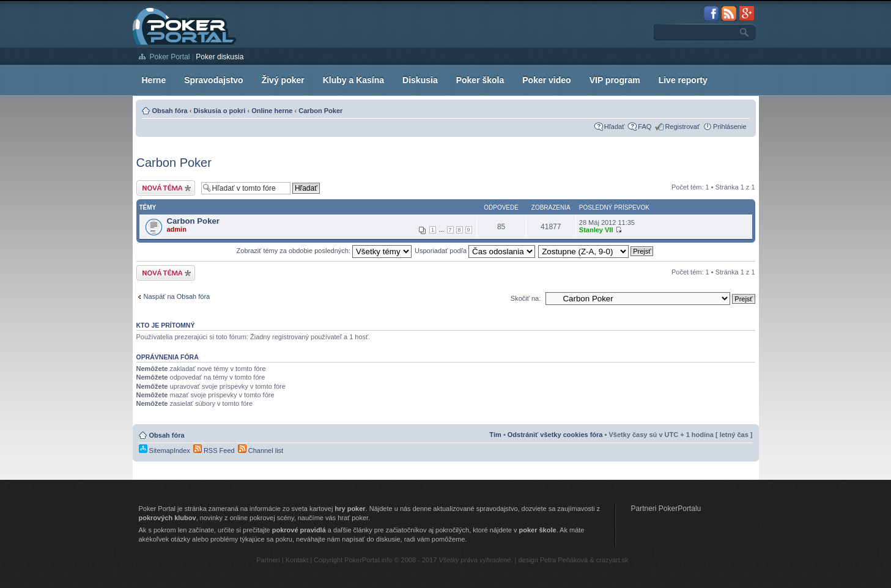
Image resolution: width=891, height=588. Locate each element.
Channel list (261, 450)
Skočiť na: (526, 298)
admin (177, 229)
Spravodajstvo (213, 80)
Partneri (268, 560)
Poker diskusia (220, 57)
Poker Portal (170, 57)
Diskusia (420, 80)
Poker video (546, 80)
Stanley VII (596, 230)
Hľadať (615, 127)
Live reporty (683, 80)
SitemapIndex (165, 450)
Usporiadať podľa (475, 251)
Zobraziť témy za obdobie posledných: (324, 251)
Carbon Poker (320, 111)
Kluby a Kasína (353, 80)
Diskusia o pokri (219, 111)
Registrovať (682, 127)
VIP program (615, 80)
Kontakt (297, 560)
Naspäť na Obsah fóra (177, 296)
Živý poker (283, 80)
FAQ (645, 127)
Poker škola (480, 80)
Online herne (272, 111)
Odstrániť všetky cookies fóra (555, 435)
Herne (154, 80)
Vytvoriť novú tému (166, 188)
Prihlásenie (730, 127)
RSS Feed (214, 450)
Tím (495, 435)
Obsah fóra (170, 111)
